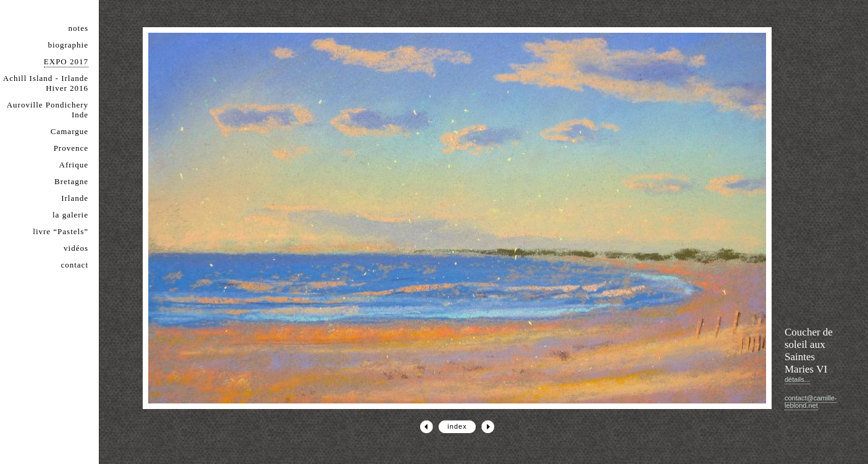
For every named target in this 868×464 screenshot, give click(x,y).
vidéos (76, 248)
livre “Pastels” (61, 231)
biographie (68, 45)
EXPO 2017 (66, 61)
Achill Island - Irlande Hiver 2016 (46, 83)
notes (78, 28)
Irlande (75, 198)
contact (74, 265)
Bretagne (71, 181)
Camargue (70, 131)
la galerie (70, 215)
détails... (797, 379)
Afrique (74, 165)
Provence (71, 148)
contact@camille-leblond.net (811, 402)
